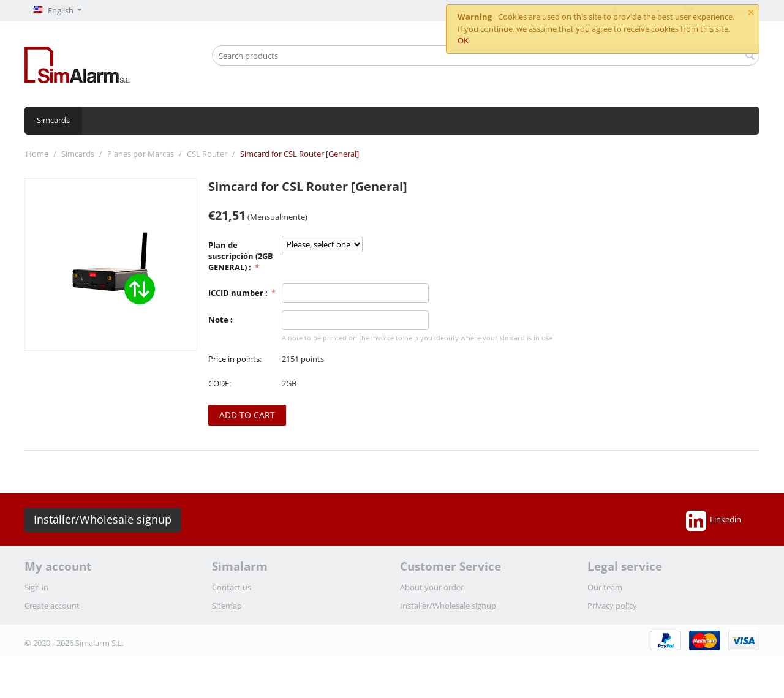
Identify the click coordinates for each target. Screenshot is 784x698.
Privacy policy (612, 606)
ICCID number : (239, 293)
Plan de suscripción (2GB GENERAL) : (241, 256)
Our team (605, 587)
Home (37, 154)
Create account (52, 606)
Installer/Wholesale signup (103, 519)
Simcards (53, 120)
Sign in (36, 587)
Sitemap (227, 606)
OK (463, 40)
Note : (221, 320)
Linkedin (714, 520)
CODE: (220, 383)
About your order (432, 587)
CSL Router (207, 154)
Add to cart (247, 415)
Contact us (232, 587)
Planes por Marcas (141, 154)
